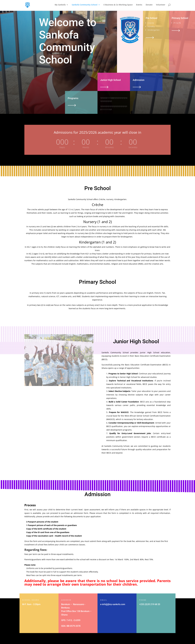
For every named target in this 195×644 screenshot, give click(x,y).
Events (139, 6)
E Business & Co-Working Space (118, 6)
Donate (149, 6)
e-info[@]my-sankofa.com (113, 604)
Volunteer (161, 6)
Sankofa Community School (85, 6)
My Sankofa (60, 6)
